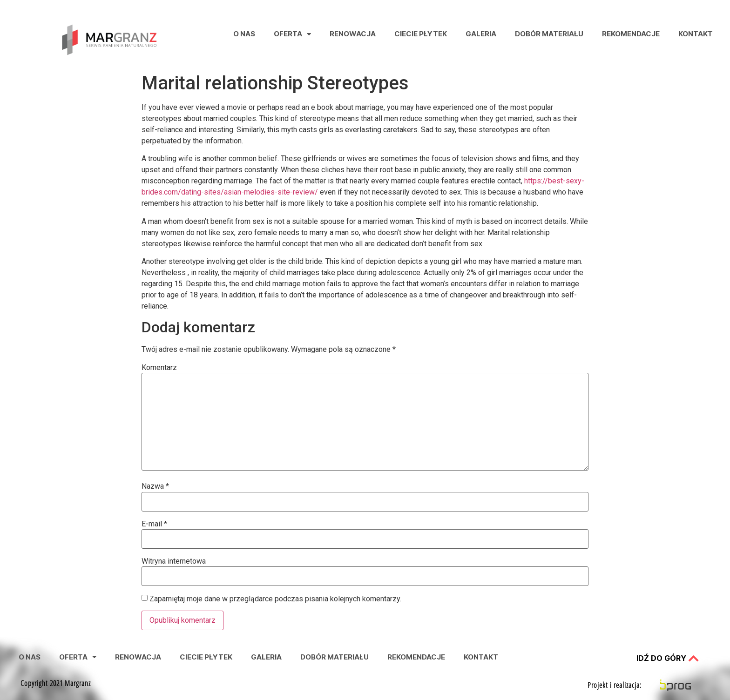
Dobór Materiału (549, 34)
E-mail (154, 524)
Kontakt (696, 34)
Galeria (481, 34)
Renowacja (353, 34)
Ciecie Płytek (421, 34)
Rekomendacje (631, 34)
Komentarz (159, 368)
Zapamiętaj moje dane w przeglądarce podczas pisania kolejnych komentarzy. (275, 599)
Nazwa (155, 486)
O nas (244, 34)
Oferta (292, 34)
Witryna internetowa (174, 561)
